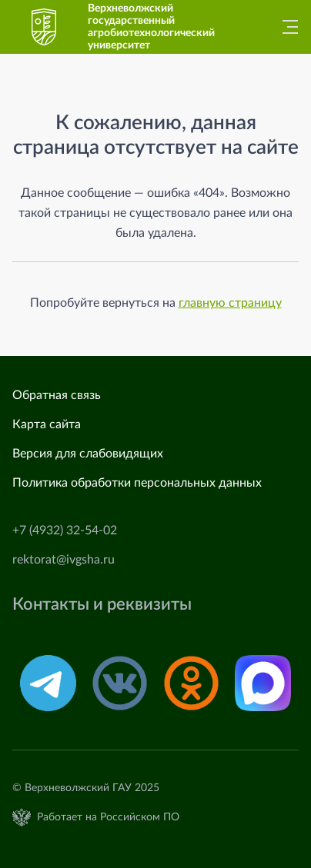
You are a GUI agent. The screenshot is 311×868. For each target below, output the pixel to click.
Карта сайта (47, 424)
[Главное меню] (286, 27)
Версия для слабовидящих (88, 454)
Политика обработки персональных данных (137, 483)
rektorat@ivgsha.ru (64, 560)
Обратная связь (57, 395)
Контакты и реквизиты (102, 605)
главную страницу (230, 303)
